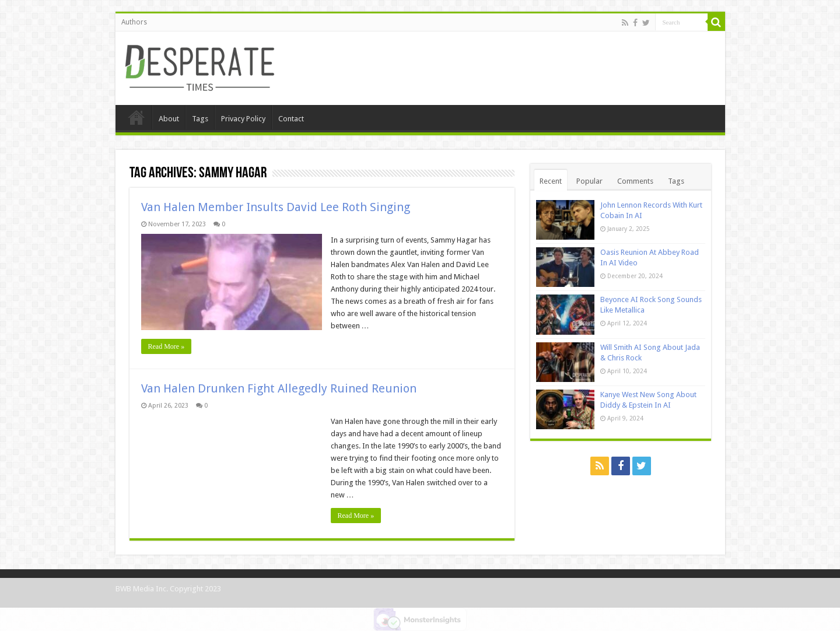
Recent (551, 181)
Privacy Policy (243, 119)
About (169, 119)
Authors (134, 22)
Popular (589, 181)
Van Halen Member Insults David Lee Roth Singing (276, 207)
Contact (291, 119)
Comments (635, 181)
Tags (200, 119)
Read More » (167, 346)
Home (136, 117)
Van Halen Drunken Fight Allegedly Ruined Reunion (279, 388)
